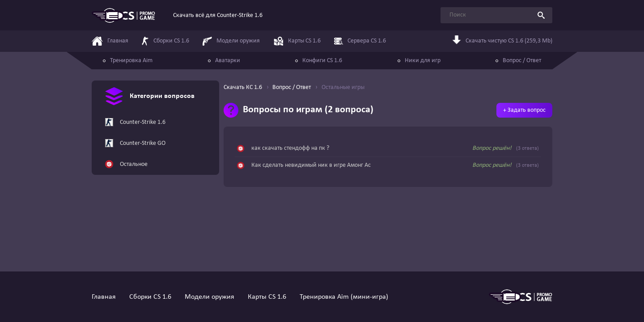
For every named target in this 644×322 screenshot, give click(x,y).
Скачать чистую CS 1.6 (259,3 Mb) (502, 41)
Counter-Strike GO (135, 144)
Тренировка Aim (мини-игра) (344, 297)
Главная (104, 297)
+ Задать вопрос (524, 110)
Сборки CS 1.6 (150, 297)
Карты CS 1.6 (267, 297)
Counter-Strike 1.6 (135, 123)
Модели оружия (210, 297)
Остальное (126, 165)
